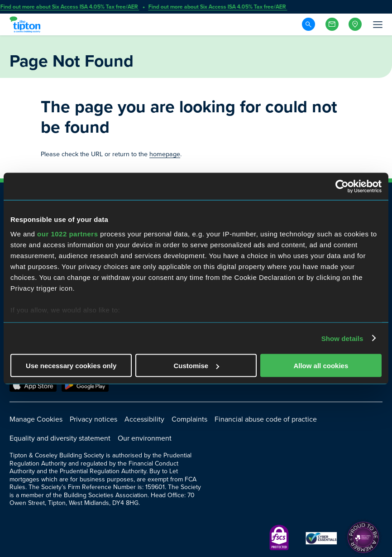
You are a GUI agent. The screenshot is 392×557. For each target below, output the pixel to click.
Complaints (189, 419)
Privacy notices (93, 419)
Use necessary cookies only (71, 366)
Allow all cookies (321, 366)
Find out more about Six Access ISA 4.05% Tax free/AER (70, 7)
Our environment (145, 438)
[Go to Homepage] (26, 24)
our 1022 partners (67, 233)
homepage (165, 154)
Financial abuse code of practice (266, 419)
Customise (196, 366)
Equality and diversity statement (60, 438)
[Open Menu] (377, 24)
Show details (342, 338)
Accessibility (144, 419)
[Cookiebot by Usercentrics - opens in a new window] (342, 187)
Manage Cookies (36, 419)
